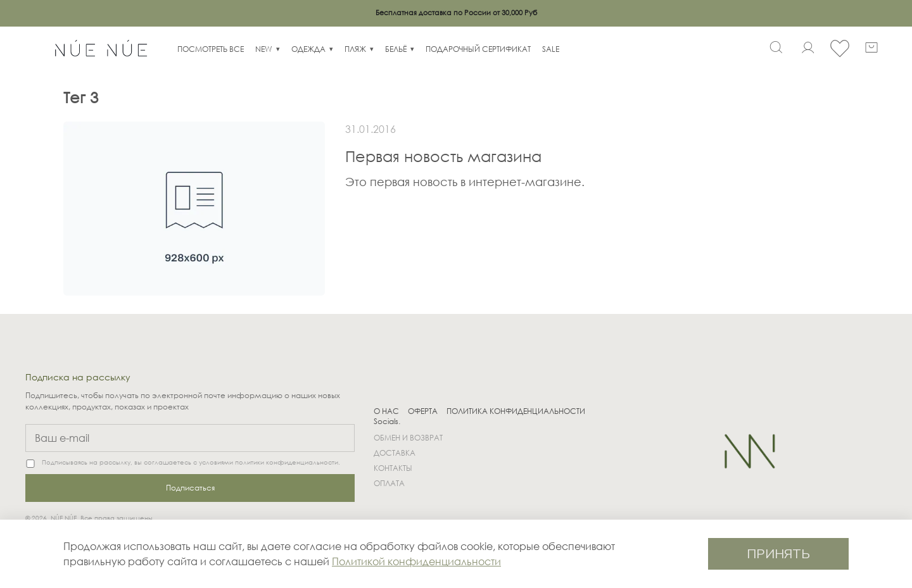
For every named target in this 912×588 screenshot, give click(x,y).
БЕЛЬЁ (396, 49)
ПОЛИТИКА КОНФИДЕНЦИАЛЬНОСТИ (516, 411)
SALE (551, 49)
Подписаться (190, 488)
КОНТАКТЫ (393, 468)
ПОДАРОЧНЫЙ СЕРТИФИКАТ (478, 49)
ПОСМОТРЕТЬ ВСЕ (211, 49)
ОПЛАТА (389, 483)
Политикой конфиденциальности (416, 561)
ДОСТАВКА (395, 453)
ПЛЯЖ (355, 49)
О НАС (386, 411)
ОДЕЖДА (308, 49)
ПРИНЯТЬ (778, 554)
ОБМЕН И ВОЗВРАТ (408, 438)
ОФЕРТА (423, 411)
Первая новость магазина (443, 156)
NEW (264, 49)
